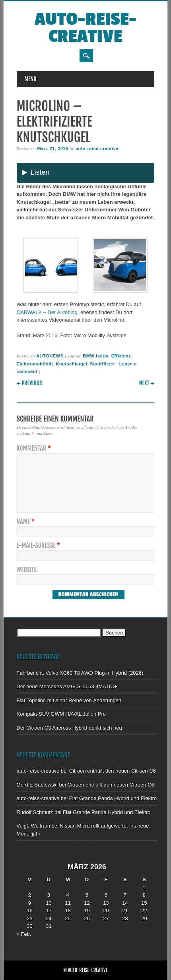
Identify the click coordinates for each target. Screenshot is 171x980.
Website (27, 570)
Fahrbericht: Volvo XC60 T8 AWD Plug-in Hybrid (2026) (80, 673)
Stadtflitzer (102, 364)
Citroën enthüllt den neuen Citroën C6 (113, 771)
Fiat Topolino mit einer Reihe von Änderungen (69, 700)
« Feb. (24, 934)
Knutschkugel (71, 364)
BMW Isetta (96, 356)
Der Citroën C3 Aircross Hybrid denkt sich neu (69, 728)
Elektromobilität (35, 364)
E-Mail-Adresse (40, 546)
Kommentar (35, 448)
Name (27, 522)
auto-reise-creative (85, 28)
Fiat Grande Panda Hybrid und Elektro (113, 798)
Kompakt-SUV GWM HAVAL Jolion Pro (61, 714)
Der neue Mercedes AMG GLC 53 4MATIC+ (67, 686)
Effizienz (121, 356)
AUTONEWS (50, 356)
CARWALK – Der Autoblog (47, 312)
